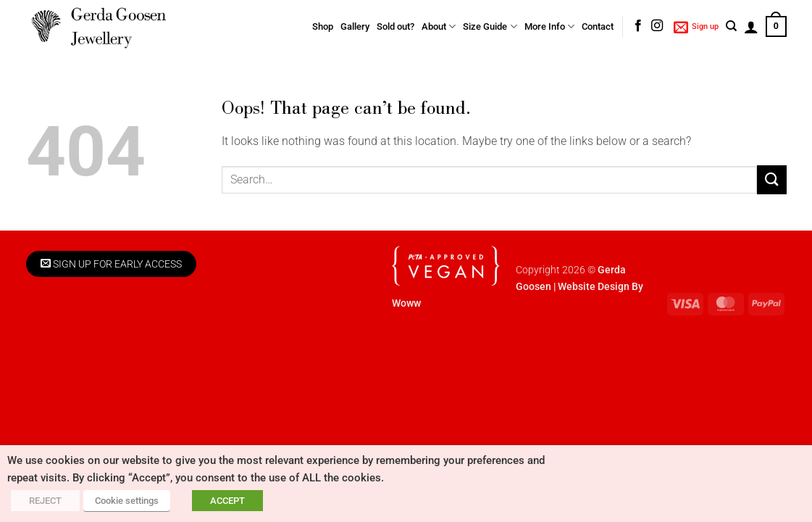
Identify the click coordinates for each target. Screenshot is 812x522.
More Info (549, 26)
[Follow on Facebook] (638, 26)
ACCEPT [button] (227, 501)
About (439, 26)
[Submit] (771, 179)
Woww (406, 303)
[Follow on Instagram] (657, 26)
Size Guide (490, 26)
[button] (696, 27)
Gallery (355, 26)
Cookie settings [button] (127, 501)
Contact (598, 26)
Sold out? (395, 26)
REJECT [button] (45, 501)
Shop (323, 26)
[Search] (731, 26)
